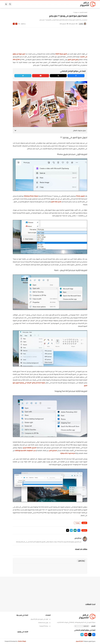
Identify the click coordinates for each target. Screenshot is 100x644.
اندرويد (33, 4)
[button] (79, 530)
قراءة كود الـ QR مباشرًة (67, 453)
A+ (16, 24)
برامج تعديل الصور (73, 60)
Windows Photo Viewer (31, 196)
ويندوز (66, 4)
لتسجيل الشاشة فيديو (30, 448)
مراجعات (23, 4)
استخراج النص (53, 450)
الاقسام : (93, 626)
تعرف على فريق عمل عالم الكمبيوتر (41, 619)
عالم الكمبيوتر (79, 641)
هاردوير (17, 4)
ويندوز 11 (60, 4)
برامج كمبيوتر (73, 4)
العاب (38, 4)
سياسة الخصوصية (45, 626)
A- (14, 24)
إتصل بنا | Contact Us (44, 623)
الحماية (48, 4)
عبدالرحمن (81, 24)
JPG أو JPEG (16, 60)
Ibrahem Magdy (22, 641)
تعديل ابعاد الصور (56, 202)
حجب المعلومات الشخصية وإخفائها (25, 450)
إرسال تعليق (81, 561)
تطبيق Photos (80, 196)
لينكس (43, 4)
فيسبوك (54, 4)
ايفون (28, 4)
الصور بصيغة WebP (61, 54)
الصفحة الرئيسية (83, 12)
